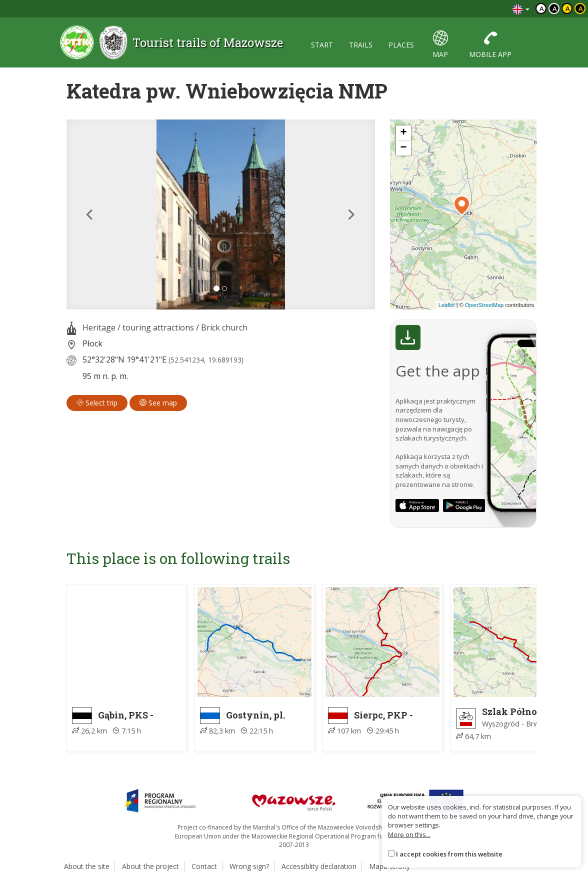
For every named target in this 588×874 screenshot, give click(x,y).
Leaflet (447, 305)
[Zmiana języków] (521, 9)
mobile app (490, 45)
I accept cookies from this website (449, 854)
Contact (204, 866)
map (440, 45)
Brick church (224, 327)
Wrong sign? (249, 866)
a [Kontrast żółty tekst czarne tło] (581, 8)
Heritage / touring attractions (138, 327)
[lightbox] (221, 214)
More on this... (409, 834)
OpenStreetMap (484, 305)
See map (158, 403)
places (401, 45)
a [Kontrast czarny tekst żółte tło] (568, 8)
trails (361, 45)
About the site (87, 866)
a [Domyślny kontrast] (542, 8)
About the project (150, 866)
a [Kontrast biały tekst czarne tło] (555, 8)
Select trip (97, 403)
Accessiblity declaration (319, 866)
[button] (89, 214)
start (322, 45)
